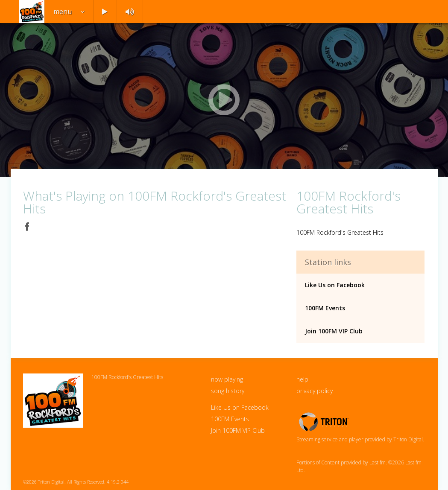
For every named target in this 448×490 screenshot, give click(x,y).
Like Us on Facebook (335, 285)
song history (228, 391)
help (302, 379)
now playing (227, 379)
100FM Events (325, 308)
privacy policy (315, 391)
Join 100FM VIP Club (334, 331)
